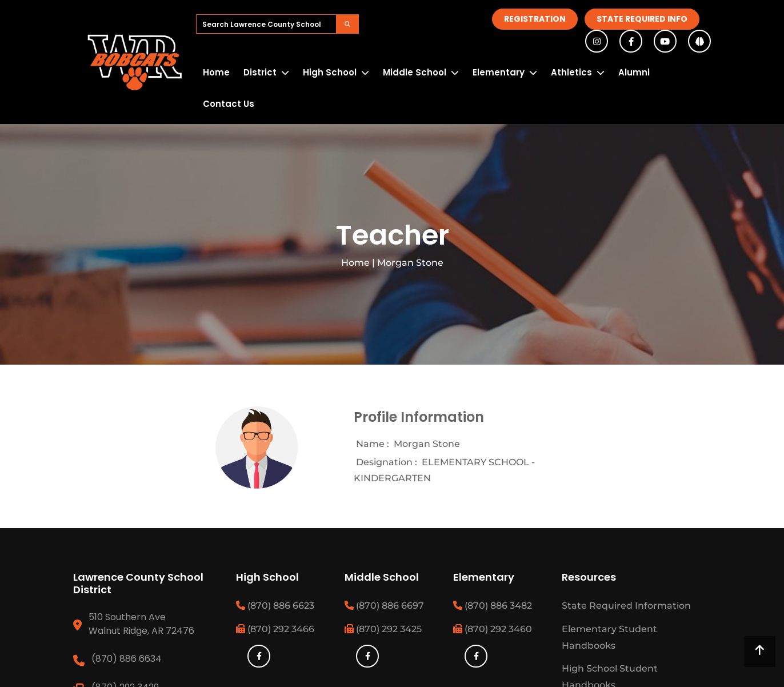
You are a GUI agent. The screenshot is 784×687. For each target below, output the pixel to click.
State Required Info (642, 19)
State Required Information (626, 606)
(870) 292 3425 (383, 629)
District (260, 72)
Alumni (634, 72)
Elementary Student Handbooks (609, 637)
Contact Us (229, 104)
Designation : (387, 462)
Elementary (499, 72)
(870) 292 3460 (493, 629)
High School (330, 72)
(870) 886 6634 (127, 659)
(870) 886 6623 (275, 606)
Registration (535, 19)
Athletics (571, 72)
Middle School (415, 72)
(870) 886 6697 (384, 606)
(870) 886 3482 (493, 606)
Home (216, 72)
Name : (373, 444)
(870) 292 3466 (275, 629)
